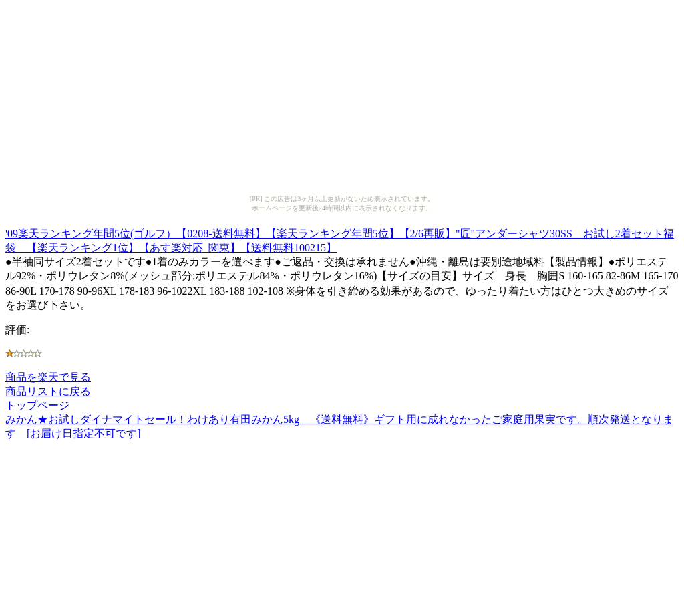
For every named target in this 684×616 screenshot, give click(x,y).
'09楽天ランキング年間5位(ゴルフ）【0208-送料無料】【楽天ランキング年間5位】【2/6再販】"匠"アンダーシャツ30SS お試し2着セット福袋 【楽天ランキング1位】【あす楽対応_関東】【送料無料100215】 (340, 239)
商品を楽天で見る (48, 377)
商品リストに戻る (48, 391)
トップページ (37, 405)
